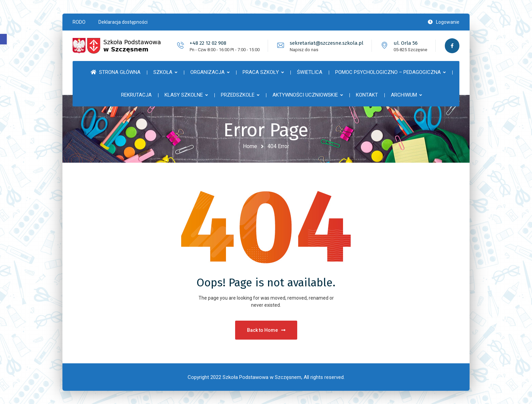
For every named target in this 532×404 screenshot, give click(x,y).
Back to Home (266, 330)
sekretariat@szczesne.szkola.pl (326, 43)
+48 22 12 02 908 (207, 43)
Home (250, 146)
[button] (3, 39)
